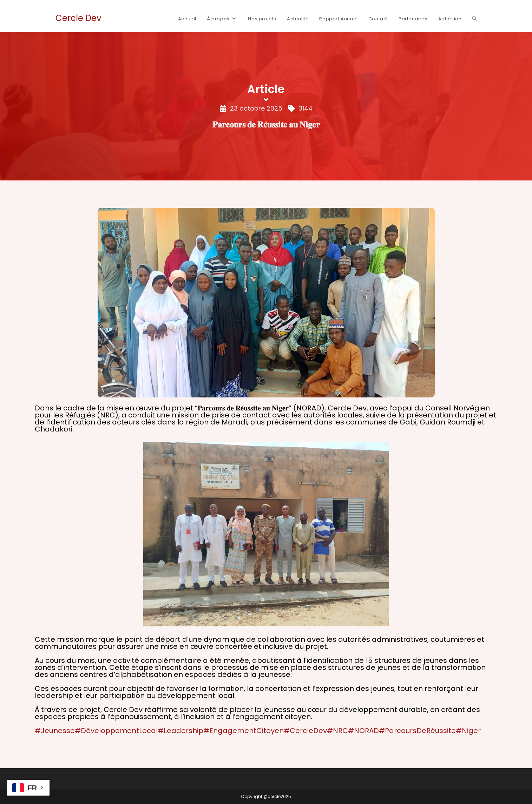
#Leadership (180, 731)
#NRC (337, 731)
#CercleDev (305, 731)
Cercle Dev (78, 18)
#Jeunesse (55, 731)
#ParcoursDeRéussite (417, 731)
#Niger (468, 731)
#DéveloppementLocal (116, 731)
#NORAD (363, 731)
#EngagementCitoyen (244, 731)
